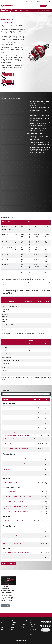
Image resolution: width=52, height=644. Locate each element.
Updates (32, 628)
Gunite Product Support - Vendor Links (12, 540)
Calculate (5, 605)
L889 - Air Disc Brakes (8, 444)
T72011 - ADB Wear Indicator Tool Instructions (14, 502)
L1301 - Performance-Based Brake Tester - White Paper (16, 435)
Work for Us (24, 621)
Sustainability (34, 629)
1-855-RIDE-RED (26, 615)
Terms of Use (29, 642)
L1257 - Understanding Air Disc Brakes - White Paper (16, 449)
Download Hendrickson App (33, 633)
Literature (4, 626)
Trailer (12, 627)
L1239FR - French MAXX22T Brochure (12, 412)
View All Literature (8, 564)
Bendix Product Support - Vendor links (12, 530)
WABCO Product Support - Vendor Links (13, 543)
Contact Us (36, 615)
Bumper (13, 626)
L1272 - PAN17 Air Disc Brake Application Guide (15, 427)
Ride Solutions (13, 622)
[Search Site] (42, 2)
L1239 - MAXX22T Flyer (9, 407)
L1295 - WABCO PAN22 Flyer (10, 417)
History (32, 626)
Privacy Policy (23, 642)
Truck (12, 629)
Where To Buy (44, 6)
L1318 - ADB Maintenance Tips (11, 492)
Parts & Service (3, 623)
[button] (49, 6)
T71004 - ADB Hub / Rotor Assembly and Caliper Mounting (17, 497)
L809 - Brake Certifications (10, 439)
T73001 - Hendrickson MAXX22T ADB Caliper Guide (16, 512)
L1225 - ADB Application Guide (11, 422)
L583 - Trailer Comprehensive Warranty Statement (15, 521)
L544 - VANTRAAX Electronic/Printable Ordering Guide (16, 458)
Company (33, 621)
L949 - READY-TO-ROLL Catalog (11, 482)
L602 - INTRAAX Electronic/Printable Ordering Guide (16, 463)
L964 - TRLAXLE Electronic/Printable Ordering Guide (16, 473)
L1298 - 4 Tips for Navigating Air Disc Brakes (14, 432)
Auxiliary (13, 624)
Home (3, 621)
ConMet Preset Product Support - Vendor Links (14, 535)
